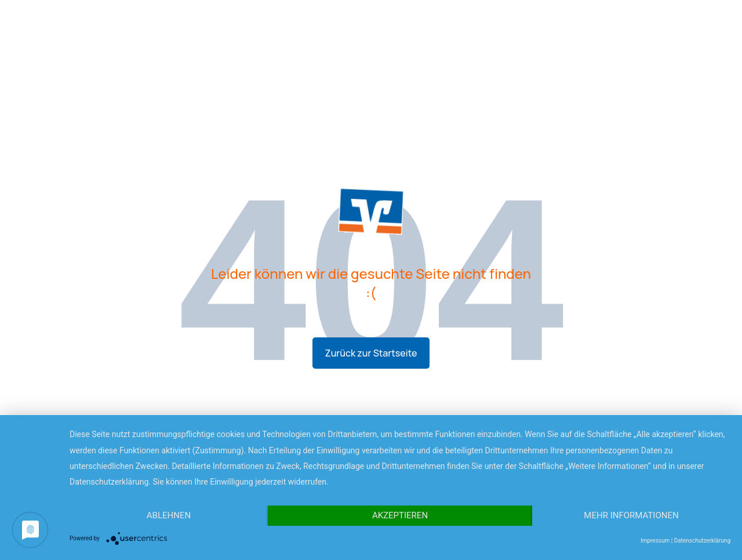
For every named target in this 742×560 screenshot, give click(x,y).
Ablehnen (169, 515)
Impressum (655, 541)
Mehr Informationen (631, 515)
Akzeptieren (400, 515)
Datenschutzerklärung (702, 541)
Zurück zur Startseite (371, 353)
